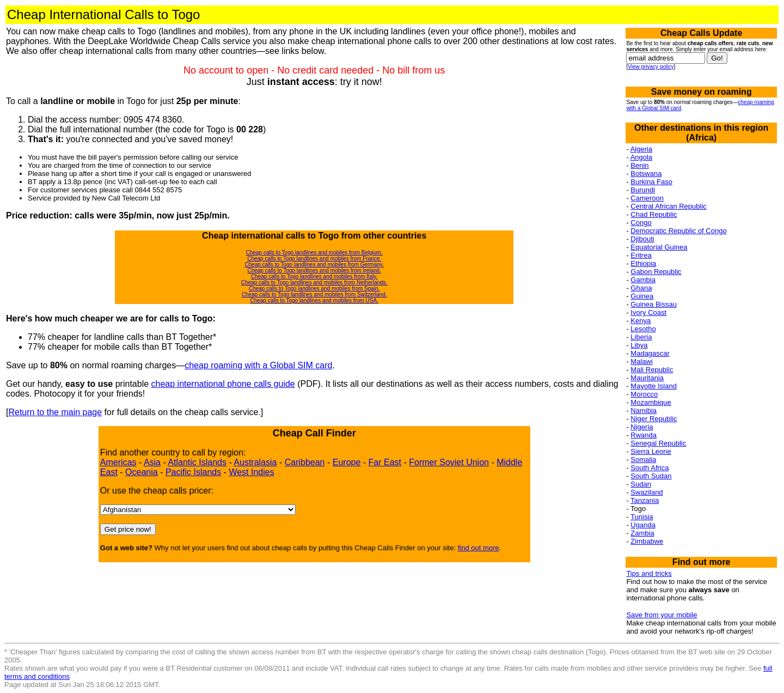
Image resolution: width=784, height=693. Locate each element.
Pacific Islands (193, 472)
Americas (118, 462)
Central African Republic (668, 206)
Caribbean (305, 462)
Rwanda (644, 435)
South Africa (650, 468)
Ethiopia (643, 263)
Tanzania (645, 500)
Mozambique (651, 402)
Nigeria (642, 427)
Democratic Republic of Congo (678, 231)
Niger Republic (654, 419)
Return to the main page (55, 412)
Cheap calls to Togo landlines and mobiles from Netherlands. (314, 282)
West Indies (251, 472)
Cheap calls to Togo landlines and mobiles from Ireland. (314, 270)
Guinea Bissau (654, 304)
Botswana (646, 174)
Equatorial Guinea (659, 247)
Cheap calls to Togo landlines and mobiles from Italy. (314, 276)
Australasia (255, 462)
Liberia (641, 337)
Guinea (642, 296)
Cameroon (647, 198)
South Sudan (651, 476)
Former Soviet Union (449, 462)
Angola (641, 157)
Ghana (641, 288)
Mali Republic (652, 370)
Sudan (641, 484)
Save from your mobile (661, 615)
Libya (639, 345)
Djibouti (642, 239)
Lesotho (643, 329)
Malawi (641, 361)
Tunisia (642, 517)
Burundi (643, 190)
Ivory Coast (648, 312)
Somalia (643, 460)
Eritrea (641, 255)
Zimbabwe (647, 541)
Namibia (644, 411)
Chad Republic (654, 214)
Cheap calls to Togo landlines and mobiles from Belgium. (314, 253)
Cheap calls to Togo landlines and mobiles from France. (314, 259)
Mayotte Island (654, 386)
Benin (639, 165)
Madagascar (650, 353)
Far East (385, 462)
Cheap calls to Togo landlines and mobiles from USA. (314, 300)
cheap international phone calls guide (223, 384)
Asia (152, 462)
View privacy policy (651, 67)
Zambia (642, 533)
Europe (347, 462)
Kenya (641, 321)
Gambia (643, 280)
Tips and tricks (649, 573)
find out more (479, 548)
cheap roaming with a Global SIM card (258, 365)
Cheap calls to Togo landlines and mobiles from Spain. (314, 288)
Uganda (643, 525)
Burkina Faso (651, 182)
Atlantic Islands (197, 462)
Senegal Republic (658, 443)
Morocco (644, 394)
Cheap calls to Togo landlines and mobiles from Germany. (314, 265)
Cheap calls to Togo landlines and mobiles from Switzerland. (314, 294)
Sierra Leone (651, 451)
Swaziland (647, 492)
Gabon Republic (656, 272)
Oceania (142, 472)
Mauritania (647, 378)
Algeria (641, 149)
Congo (641, 223)
